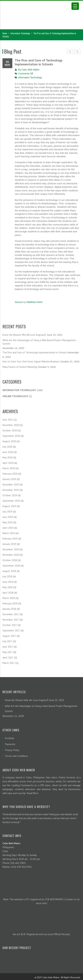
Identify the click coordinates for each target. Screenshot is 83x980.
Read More (33, 793)
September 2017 (11, 630)
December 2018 (11, 549)
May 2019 (7, 522)
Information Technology (20, 33)
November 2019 (11, 490)
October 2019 (10, 495)
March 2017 (9, 663)
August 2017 (9, 636)
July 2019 (7, 512)
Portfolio (10, 738)
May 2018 (7, 587)
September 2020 (11, 436)
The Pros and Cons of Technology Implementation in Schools (35, 352)
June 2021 (8, 420)
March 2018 (9, 598)
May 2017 (7, 652)
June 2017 (8, 647)
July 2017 (7, 641)
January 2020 (9, 479)
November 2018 (11, 555)
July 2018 (7, 576)
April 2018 (8, 593)
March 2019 (9, 533)
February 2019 (10, 539)
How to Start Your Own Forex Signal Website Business (31, 361)
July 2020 (7, 447)
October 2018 (10, 560)
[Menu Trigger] (75, 6)
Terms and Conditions (16, 756)
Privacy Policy (12, 750)
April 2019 (8, 528)
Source (19, 302)
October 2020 (10, 430)
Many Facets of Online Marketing (20, 367)
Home (5, 33)
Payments (10, 744)
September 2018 (11, 566)
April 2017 (8, 658)
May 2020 (7, 457)
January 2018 (9, 609)
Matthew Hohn (35, 302)
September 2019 (11, 501)
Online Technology (15, 396)
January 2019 (9, 544)
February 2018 (10, 603)
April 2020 (8, 463)
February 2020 (10, 474)
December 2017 (11, 614)
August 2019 (9, 506)
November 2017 (11, 620)
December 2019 (11, 485)
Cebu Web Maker (30, 70)
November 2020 (11, 425)
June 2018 (8, 582)
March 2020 (9, 468)
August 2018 (9, 571)
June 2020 (8, 452)
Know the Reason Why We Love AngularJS (24, 335)
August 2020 (9, 441)
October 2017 (10, 625)
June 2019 (8, 517)
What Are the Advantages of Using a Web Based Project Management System (39, 342)
